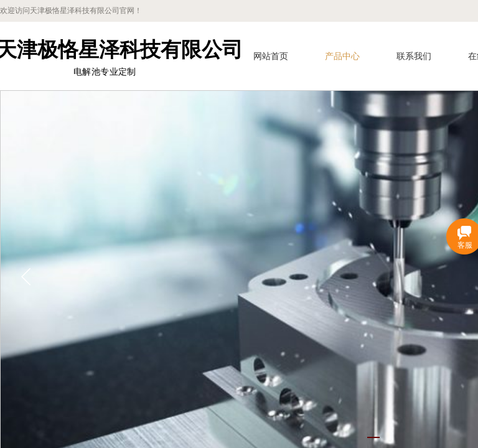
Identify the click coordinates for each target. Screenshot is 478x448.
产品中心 (342, 56)
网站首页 (271, 56)
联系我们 (414, 56)
